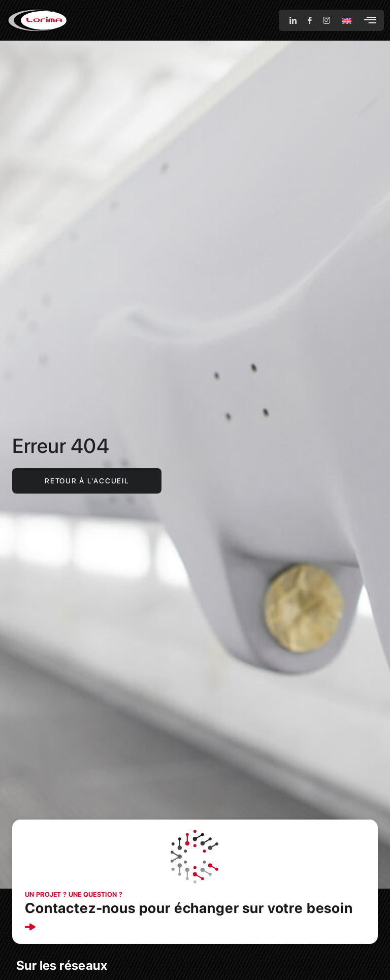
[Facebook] (310, 20)
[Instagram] (327, 20)
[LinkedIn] (293, 20)
